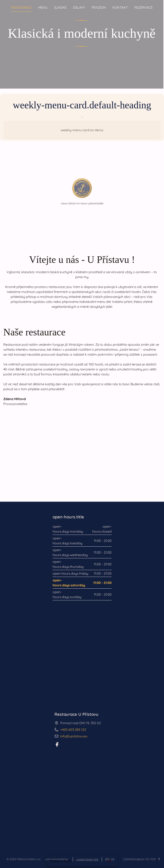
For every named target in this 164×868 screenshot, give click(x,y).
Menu (43, 7)
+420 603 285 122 (73, 730)
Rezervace (144, 7)
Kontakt (120, 7)
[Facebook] (57, 744)
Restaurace (21, 7)
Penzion (99, 7)
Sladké (60, 7)
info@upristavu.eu (74, 736)
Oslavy (79, 7)
